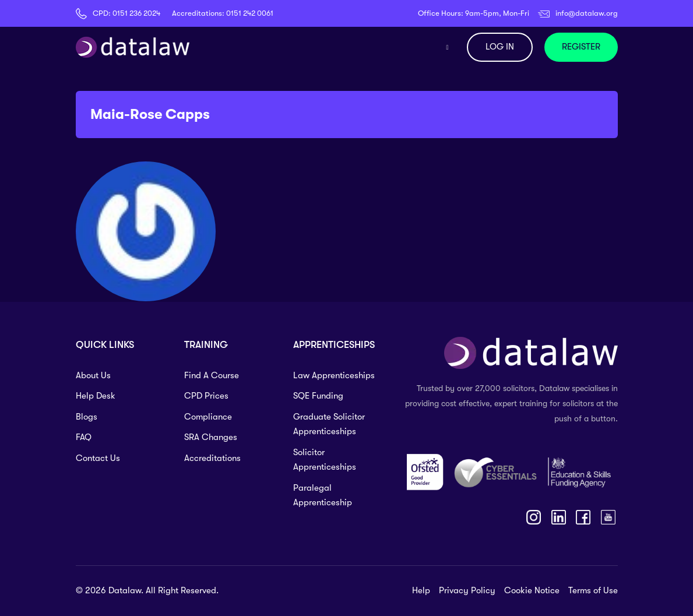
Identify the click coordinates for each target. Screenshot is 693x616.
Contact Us (98, 458)
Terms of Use (593, 590)
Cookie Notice (532, 590)
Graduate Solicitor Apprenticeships (329, 424)
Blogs (87, 417)
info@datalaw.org (587, 13)
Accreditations (212, 458)
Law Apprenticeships (334, 375)
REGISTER (581, 47)
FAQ (84, 437)
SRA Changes (211, 437)
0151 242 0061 (250, 13)
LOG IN (500, 47)
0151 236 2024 (136, 13)
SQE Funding (318, 396)
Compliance (208, 417)
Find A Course (212, 375)
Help (421, 590)
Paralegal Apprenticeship (323, 495)
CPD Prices (206, 396)
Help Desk (96, 396)
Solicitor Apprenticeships (325, 460)
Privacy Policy (467, 590)
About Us (93, 375)
